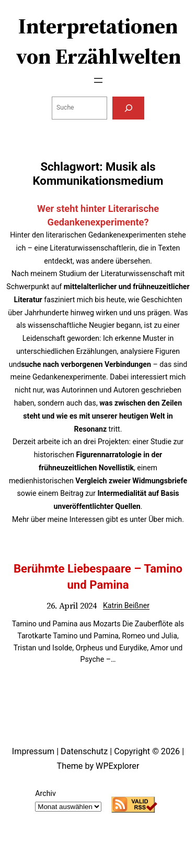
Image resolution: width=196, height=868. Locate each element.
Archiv (45, 793)
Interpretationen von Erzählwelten (98, 41)
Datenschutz (84, 751)
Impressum (33, 751)
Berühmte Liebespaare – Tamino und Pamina (98, 576)
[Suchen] (128, 108)
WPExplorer (117, 766)
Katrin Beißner (126, 605)
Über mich (165, 519)
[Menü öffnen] (98, 80)
